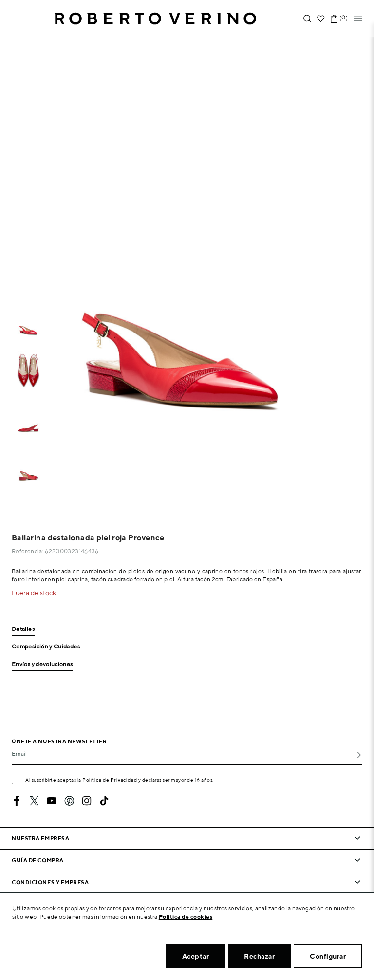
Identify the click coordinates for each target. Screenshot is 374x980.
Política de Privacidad (110, 780)
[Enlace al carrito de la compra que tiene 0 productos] (334, 19)
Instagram (87, 801)
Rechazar (259, 956)
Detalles (23, 629)
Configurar (328, 956)
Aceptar (196, 956)
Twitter (34, 801)
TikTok (104, 801)
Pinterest (69, 801)
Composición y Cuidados (46, 647)
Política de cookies (186, 916)
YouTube (52, 801)
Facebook (17, 801)
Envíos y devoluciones (42, 664)
